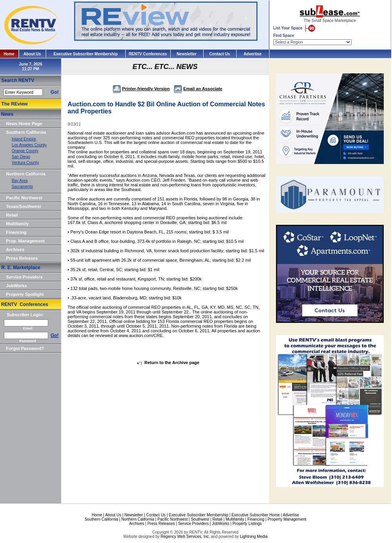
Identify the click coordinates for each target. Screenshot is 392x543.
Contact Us (220, 54)
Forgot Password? (25, 348)
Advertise (253, 54)
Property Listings (247, 524)
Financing (16, 232)
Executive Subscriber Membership (86, 54)
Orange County (25, 151)
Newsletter (187, 54)
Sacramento (22, 187)
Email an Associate (198, 89)
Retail (12, 215)
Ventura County (25, 163)
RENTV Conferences (148, 54)
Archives (15, 250)
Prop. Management (25, 241)
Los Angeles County (29, 145)
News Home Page (24, 124)
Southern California (26, 132)
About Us (32, 54)
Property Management (287, 519)
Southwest (200, 519)
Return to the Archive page (168, 363)
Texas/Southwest (24, 206)
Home (9, 54)
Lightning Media (254, 537)
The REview (14, 104)
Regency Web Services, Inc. (185, 537)
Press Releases (22, 258)
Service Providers (24, 277)
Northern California (26, 174)
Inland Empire (24, 139)
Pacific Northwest (24, 198)
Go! (55, 92)
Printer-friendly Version (141, 89)
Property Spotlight (25, 294)
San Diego (21, 157)
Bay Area (20, 181)
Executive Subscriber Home (255, 515)
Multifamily (17, 224)
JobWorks (17, 286)
